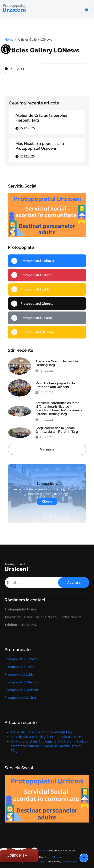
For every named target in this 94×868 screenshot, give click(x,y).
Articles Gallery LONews (42, 50)
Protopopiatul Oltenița (21, 682)
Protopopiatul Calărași (21, 698)
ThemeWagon (69, 862)
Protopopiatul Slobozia (21, 659)
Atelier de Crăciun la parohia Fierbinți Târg (57, 363)
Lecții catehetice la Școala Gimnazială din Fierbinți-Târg (57, 430)
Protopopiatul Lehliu (20, 674)
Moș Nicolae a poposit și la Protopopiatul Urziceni (40, 146)
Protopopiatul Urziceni (21, 690)
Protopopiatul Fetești (20, 667)
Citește (47, 501)
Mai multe (47, 449)
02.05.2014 (14, 69)
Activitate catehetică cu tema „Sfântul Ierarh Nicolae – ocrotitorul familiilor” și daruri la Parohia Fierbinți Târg (59, 409)
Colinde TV (17, 855)
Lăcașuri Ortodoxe (53, 857)
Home (9, 40)
